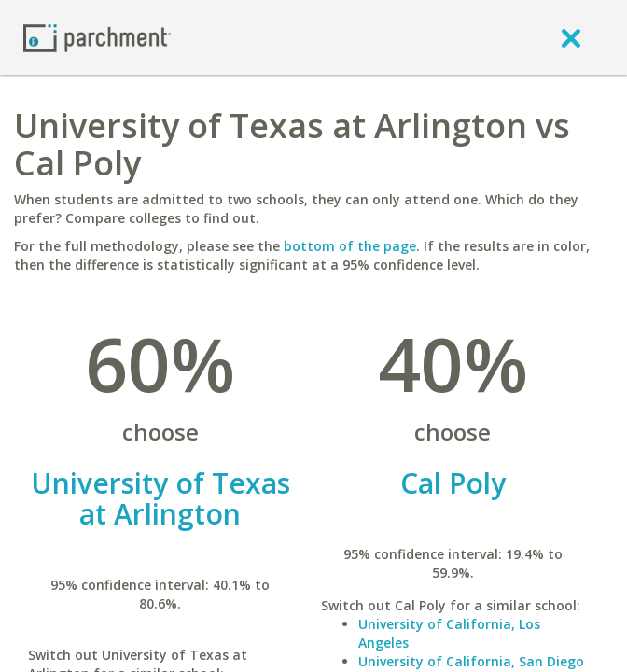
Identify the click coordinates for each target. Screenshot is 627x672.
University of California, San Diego (471, 661)
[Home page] (97, 37)
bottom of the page (350, 246)
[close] (571, 37)
